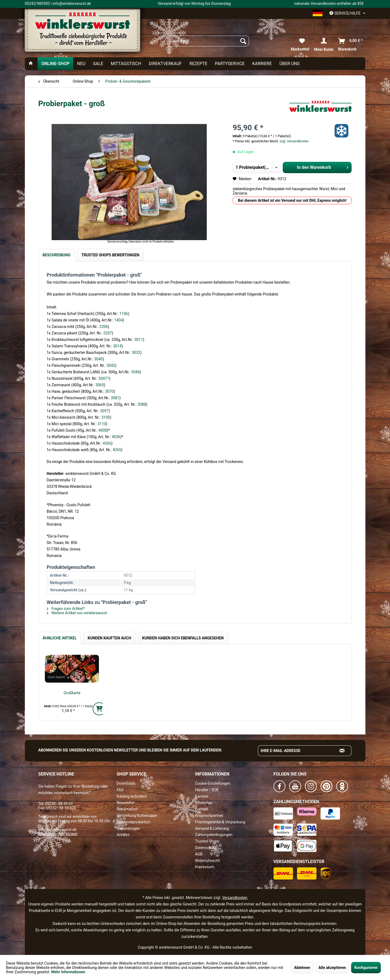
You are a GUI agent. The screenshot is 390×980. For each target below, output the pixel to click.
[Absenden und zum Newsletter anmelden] (342, 751)
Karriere (202, 796)
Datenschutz (206, 848)
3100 (106, 417)
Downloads (126, 783)
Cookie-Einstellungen (213, 783)
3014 (117, 346)
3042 (111, 365)
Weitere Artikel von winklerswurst (77, 613)
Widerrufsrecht (208, 861)
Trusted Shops (207, 841)
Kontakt (202, 809)
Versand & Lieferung (212, 828)
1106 (124, 314)
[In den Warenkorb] (99, 709)
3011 (139, 340)
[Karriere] (262, 64)
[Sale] (98, 64)
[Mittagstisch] (126, 64)
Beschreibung (57, 255)
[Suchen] (243, 41)
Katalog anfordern (132, 796)
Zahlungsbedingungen (214, 835)
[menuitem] (208, 41)
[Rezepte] (198, 64)
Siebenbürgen (128, 828)
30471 (104, 378)
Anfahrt (123, 835)
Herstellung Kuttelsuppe (137, 815)
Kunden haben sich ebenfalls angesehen (183, 638)
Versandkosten (235, 898)
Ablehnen (302, 968)
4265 (117, 450)
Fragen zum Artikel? (66, 609)
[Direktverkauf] (165, 64)
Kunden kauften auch (109, 638)
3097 (104, 411)
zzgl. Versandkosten (294, 141)
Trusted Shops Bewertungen (110, 255)
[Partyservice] (230, 64)
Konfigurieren (366, 968)
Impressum (205, 867)
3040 (98, 359)
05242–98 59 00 (59, 804)
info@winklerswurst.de (58, 830)
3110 (102, 424)
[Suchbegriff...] (208, 41)
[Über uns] (290, 64)
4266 (107, 443)
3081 (115, 398)
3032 (136, 353)
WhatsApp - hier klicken (58, 834)
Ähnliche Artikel (60, 638)
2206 (103, 327)
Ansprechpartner (209, 815)
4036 (116, 437)
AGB (199, 854)
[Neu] (81, 64)
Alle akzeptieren (332, 968)
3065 (100, 385)
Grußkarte (72, 693)
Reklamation (127, 809)
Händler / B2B (207, 790)
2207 (107, 333)
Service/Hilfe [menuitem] (345, 13)
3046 (136, 372)
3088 (142, 404)
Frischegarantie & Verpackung (220, 822)
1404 (119, 320)
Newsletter (126, 803)
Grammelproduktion (134, 822)
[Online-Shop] (55, 64)
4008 (103, 430)
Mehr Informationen (68, 972)
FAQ (120, 790)
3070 (109, 391)
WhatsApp (204, 803)
